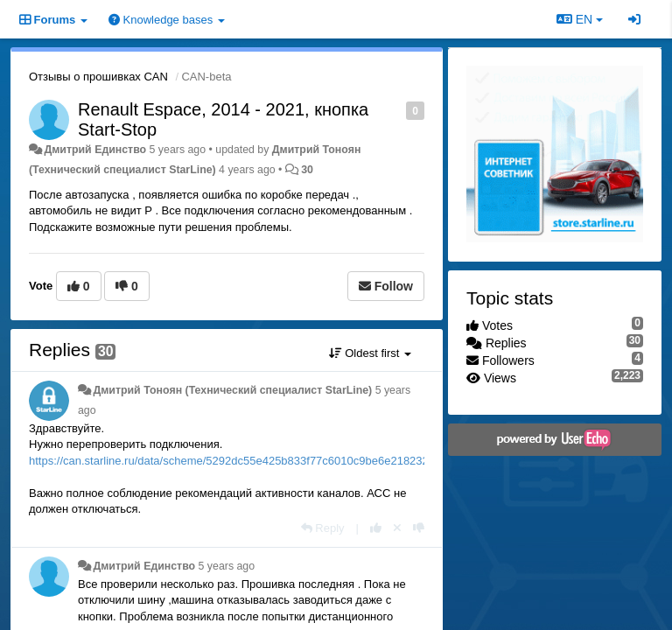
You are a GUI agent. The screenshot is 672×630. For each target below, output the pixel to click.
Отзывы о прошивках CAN (98, 77)
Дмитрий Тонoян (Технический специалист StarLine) (232, 390)
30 (307, 170)
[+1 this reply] (376, 528)
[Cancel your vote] (397, 528)
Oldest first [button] (370, 353)
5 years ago (227, 566)
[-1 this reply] (419, 528)
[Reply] (323, 528)
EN (580, 19)
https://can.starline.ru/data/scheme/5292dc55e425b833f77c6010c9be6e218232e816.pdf (251, 461)
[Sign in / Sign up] (634, 19)
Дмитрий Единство (95, 150)
